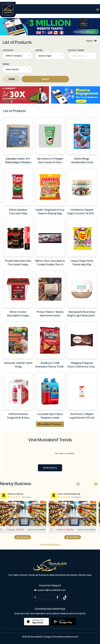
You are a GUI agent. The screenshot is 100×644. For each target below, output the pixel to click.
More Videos (50, 468)
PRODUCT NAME (76, 50)
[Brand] (8, 10)
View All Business (50, 545)
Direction (25, 537)
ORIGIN (39, 50)
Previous (77, 484)
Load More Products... (50, 424)
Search (45, 79)
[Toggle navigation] (98, 10)
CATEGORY (8, 50)
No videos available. (50, 453)
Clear (12, 79)
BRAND (6, 64)
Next (95, 484)
